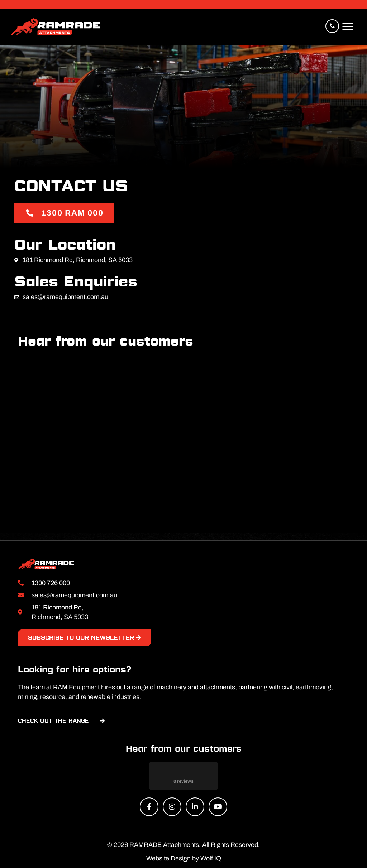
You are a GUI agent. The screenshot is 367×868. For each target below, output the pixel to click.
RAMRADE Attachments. (165, 844)
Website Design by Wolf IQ (184, 858)
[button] (348, 27)
